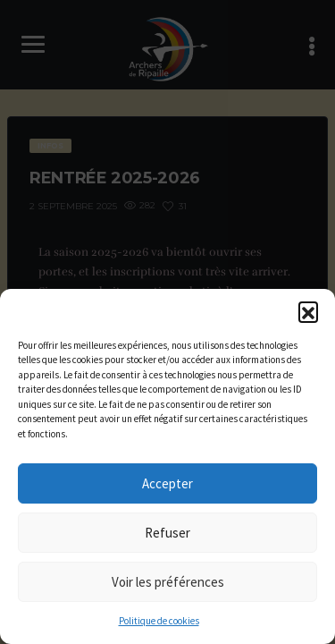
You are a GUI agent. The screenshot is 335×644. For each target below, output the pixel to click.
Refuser (167, 533)
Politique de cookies (159, 621)
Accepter (167, 483)
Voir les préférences (168, 582)
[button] (308, 311)
